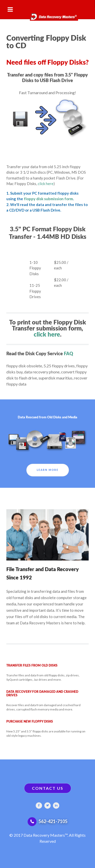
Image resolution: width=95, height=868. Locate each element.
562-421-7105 (53, 821)
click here (46, 184)
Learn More (48, 470)
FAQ (69, 354)
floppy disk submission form (48, 199)
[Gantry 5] (48, 14)
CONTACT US (48, 788)
